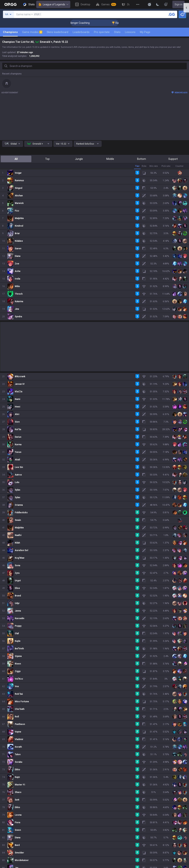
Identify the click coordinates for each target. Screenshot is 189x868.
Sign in (178, 4)
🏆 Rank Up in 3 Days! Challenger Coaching (92, 23)
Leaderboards (81, 32)
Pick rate (166, 166)
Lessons (130, 32)
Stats (117, 32)
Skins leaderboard (57, 32)
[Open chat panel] (186, 66)
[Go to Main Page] (11, 4)
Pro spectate (102, 32)
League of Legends (53, 4)
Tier (137, 166)
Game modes (32, 32)
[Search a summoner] (172, 14)
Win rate (154, 166)
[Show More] (150, 4)
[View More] (138, 4)
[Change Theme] (158, 4)
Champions (10, 32)
